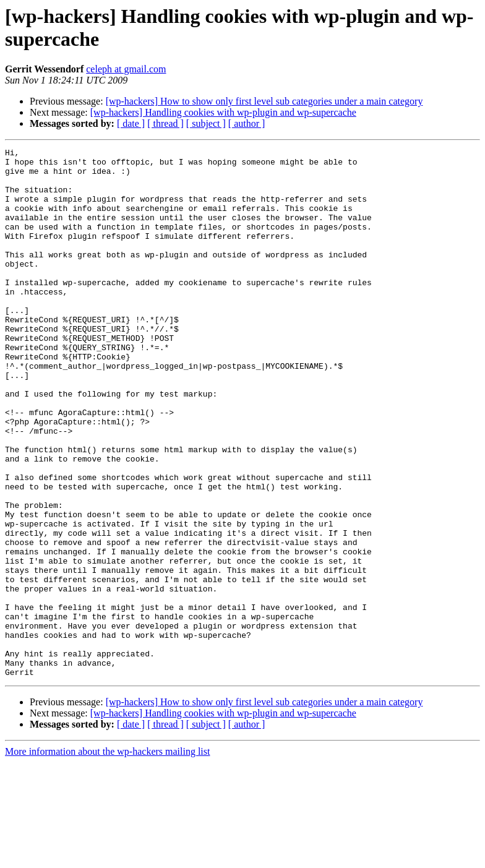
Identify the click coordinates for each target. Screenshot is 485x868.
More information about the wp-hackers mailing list (107, 857)
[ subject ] (206, 123)
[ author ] (247, 123)
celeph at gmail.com (126, 69)
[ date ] (131, 123)
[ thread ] (165, 123)
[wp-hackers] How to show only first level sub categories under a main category (264, 101)
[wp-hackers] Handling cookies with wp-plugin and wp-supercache (223, 112)
